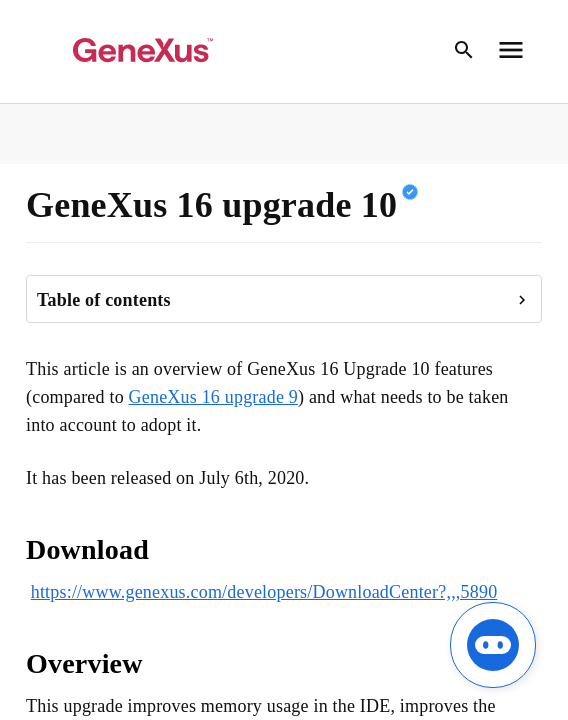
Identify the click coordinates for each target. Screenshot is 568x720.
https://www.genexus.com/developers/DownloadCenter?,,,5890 (264, 592)
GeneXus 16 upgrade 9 (213, 397)
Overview (84, 663)
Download (87, 549)
